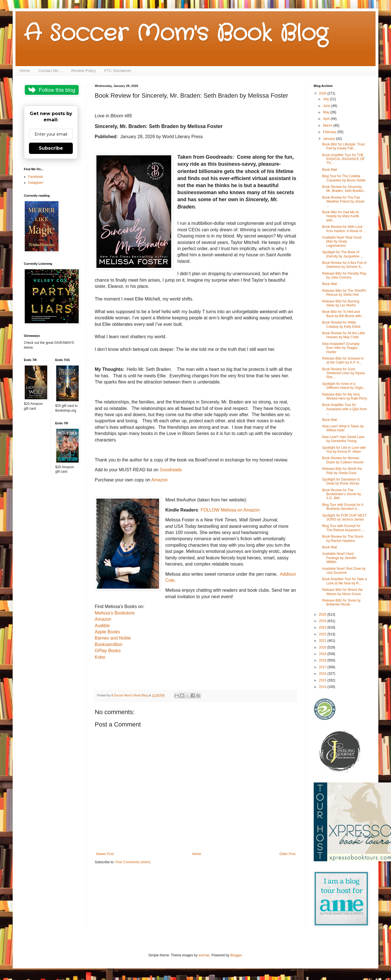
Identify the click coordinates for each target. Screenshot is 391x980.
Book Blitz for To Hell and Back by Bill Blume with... (343, 314)
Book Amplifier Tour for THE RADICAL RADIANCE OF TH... (343, 159)
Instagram (36, 183)
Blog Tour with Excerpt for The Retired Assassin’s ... (343, 528)
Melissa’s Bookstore (115, 613)
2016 (323, 674)
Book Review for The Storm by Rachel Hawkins (343, 539)
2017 (323, 667)
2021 (323, 641)
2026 (323, 93)
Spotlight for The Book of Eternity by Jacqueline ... (343, 254)
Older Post (287, 854)
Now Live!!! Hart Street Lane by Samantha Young (343, 439)
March (328, 125)
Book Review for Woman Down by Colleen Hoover (343, 460)
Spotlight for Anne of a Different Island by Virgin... (344, 386)
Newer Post (105, 854)
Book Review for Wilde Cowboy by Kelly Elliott (341, 324)
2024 (323, 621)
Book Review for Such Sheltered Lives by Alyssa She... (343, 373)
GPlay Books (108, 651)
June (327, 106)
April (327, 119)
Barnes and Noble (113, 638)
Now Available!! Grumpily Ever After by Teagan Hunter (341, 348)
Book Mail (330, 170)
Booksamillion (109, 644)
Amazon (160, 480)
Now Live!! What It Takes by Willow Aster (343, 428)
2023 (323, 627)
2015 (323, 680)
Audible (102, 626)
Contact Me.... (50, 71)
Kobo (100, 657)
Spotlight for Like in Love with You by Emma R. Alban (344, 450)
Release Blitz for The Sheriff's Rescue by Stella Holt (344, 293)
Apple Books (107, 632)
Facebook (36, 177)
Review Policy (84, 71)
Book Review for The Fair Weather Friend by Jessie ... (343, 202)
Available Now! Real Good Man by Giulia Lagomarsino (342, 242)
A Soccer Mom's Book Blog (176, 34)
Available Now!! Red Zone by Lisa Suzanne (344, 571)
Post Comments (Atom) (133, 862)
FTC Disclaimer (118, 71)
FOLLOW (210, 510)
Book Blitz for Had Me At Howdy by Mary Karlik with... (341, 216)
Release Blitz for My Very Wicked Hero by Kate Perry (345, 396)
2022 (323, 634)
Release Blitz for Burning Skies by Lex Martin (341, 303)
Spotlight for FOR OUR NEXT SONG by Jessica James (344, 517)
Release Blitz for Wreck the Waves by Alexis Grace (343, 592)
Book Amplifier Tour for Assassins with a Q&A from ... (344, 409)
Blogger (236, 955)
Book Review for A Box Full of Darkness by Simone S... (344, 265)
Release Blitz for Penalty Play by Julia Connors (344, 275)
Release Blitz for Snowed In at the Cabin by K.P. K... (343, 360)
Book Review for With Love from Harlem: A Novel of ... (344, 229)
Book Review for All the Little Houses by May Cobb (343, 335)
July (326, 99)
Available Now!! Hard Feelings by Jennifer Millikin (339, 558)
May (327, 112)
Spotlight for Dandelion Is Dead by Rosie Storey (341, 481)
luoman (204, 955)
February (330, 132)
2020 (323, 647)
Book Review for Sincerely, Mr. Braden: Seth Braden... (344, 189)
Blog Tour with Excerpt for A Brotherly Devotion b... (343, 507)
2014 (323, 687)
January (329, 139)
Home (25, 71)
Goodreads (171, 470)
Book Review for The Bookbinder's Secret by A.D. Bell (342, 494)
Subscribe (51, 148)
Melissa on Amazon (240, 510)
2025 (323, 615)
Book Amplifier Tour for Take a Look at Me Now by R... (344, 581)
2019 (323, 654)
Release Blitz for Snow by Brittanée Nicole (341, 602)
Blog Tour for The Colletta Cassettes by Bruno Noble (344, 178)
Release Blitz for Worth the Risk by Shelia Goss (342, 471)
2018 (323, 660)
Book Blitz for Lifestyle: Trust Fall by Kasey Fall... (343, 146)
